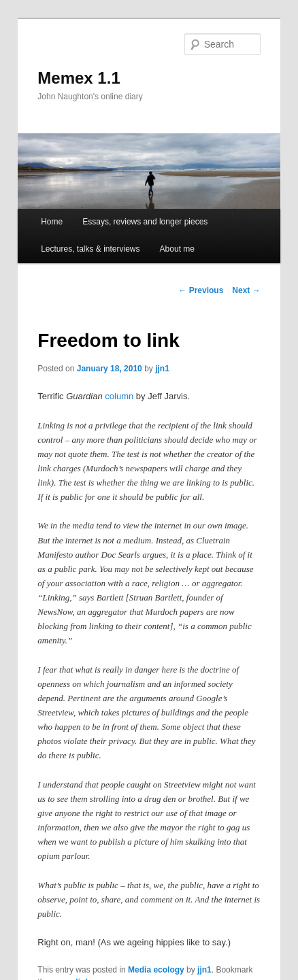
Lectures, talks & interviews (90, 249)
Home (52, 222)
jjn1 (162, 369)
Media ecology (156, 970)
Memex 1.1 (79, 78)
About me (177, 249)
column (119, 396)
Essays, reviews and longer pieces (145, 222)
